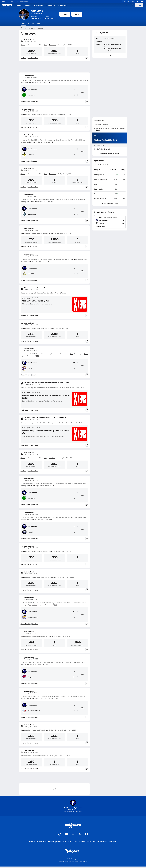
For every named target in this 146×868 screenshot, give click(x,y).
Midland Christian (34, 698)
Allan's (23, 45)
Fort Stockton (32, 28)
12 (74, 526)
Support (113, 842)
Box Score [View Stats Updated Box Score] (24, 58)
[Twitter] (138, 1)
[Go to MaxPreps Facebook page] (86, 834)
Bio (28, 23)
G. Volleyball (63, 5)
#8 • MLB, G (49, 19)
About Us (32, 842)
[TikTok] (124, 1)
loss (46, 45)
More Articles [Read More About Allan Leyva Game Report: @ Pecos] (34, 315)
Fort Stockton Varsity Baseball (112, 44)
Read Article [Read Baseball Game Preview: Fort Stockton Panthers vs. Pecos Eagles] (24, 410)
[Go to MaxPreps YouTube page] (66, 834)
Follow (77, 14)
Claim (65, 14)
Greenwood (53, 174)
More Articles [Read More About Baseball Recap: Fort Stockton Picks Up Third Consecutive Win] (34, 445)
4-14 (47, 664)
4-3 (52, 142)
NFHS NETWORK (23, 1)
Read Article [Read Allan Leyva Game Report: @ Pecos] (24, 315)
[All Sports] (71, 5)
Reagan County (53, 577)
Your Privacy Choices (100, 842)
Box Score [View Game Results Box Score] (35, 102)
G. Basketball (51, 5)
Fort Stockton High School (73, 804)
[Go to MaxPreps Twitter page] (80, 834)
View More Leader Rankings (110, 154)
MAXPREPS (6, 1)
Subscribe (51, 842)
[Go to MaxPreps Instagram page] (73, 834)
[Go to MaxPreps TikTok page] (60, 834)
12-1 (52, 520)
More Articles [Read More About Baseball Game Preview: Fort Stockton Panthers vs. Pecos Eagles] (34, 410)
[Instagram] (133, 1)
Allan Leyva (37, 11)
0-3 (53, 202)
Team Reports (26, 298)
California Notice (85, 842)
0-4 (57, 698)
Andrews (52, 233)
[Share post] (87, 58)
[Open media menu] (132, 5)
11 (74, 363)
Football (19, 5)
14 (74, 677)
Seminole (52, 114)
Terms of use (72, 842)
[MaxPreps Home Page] (21, 28)
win (45, 114)
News (39, 23)
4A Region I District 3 (103, 149)
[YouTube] (129, 1)
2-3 (49, 82)
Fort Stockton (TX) (36, 14)
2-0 (53, 486)
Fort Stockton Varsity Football (112, 48)
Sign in (139, 5)
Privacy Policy (61, 842)
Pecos (51, 328)
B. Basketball (38, 5)
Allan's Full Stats (33, 58)
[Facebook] (142, 1)
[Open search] (127, 5)
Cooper (51, 637)
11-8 (38, 356)
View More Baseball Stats (110, 203)
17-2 (56, 605)
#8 (35, 19)
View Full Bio (110, 56)
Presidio (32, 520)
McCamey (52, 756)
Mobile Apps (41, 842)
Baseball (28, 5)
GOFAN (13, 1)
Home (23, 23)
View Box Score (100, 226)
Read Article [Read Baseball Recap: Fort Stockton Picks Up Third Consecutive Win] (24, 445)
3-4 (48, 261)
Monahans (52, 45)
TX (26, 28)
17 (74, 612)
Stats (33, 23)
